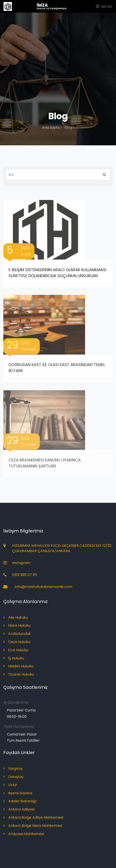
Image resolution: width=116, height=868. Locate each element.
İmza (52, 6)
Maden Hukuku (18, 666)
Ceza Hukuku (17, 642)
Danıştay (13, 777)
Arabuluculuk (17, 634)
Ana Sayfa (52, 128)
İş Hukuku (14, 658)
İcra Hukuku (16, 650)
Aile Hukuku (15, 617)
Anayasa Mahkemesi (24, 834)
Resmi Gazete (18, 793)
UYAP (10, 785)
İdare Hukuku (17, 625)
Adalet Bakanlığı (20, 801)
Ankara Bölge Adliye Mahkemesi (33, 817)
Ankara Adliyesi (19, 809)
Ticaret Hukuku (19, 674)
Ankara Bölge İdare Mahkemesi (33, 826)
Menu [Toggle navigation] (104, 7)
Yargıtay (13, 769)
